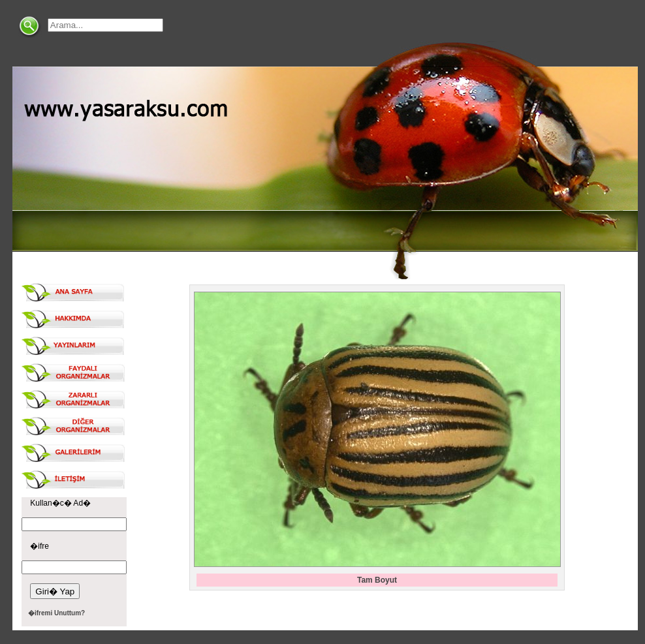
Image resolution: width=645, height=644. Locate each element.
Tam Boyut (377, 580)
